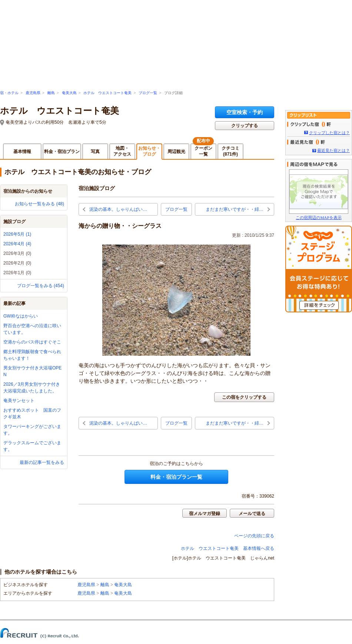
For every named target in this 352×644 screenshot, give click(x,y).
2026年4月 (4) (17, 244)
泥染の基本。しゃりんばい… (118, 209)
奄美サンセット (19, 401)
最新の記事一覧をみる (42, 462)
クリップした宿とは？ (329, 133)
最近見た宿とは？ (333, 150)
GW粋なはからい (21, 316)
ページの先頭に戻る (254, 536)
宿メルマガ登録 (205, 514)
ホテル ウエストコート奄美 (107, 93)
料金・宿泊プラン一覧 (176, 477)
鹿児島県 (33, 93)
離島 (51, 93)
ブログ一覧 (148, 93)
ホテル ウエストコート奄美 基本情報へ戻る (228, 548)
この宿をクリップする (244, 397)
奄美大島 (69, 93)
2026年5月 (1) (17, 234)
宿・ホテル (9, 93)
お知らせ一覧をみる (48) (39, 204)
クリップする (245, 126)
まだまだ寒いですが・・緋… (235, 209)
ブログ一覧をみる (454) (41, 286)
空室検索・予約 (245, 112)
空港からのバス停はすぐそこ (32, 342)
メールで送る (252, 514)
